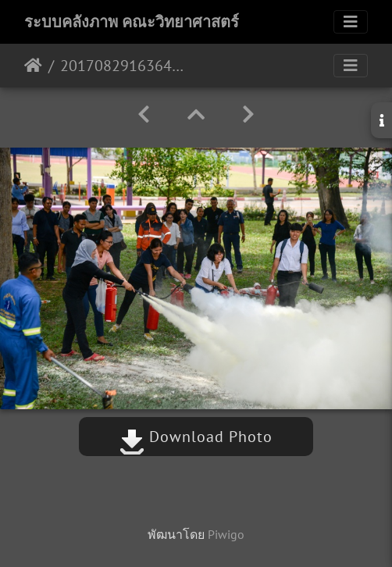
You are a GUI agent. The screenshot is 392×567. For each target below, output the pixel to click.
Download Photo (196, 437)
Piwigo (226, 534)
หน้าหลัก (33, 66)
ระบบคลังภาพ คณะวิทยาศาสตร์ (132, 22)
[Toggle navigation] (351, 22)
